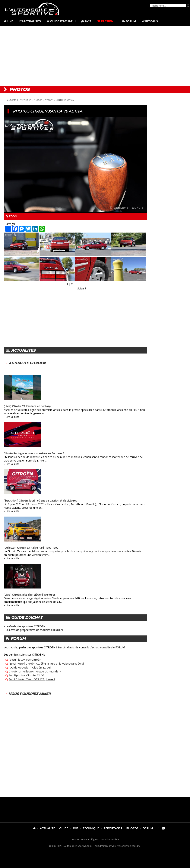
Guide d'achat (60, 21)
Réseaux (150, 21)
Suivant (82, 288)
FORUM (148, 828)
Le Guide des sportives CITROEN (25, 626)
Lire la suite (12, 417)
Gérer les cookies (110, 840)
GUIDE (64, 828)
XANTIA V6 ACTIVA (65, 100)
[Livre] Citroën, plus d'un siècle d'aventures (30, 595)
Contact (75, 840)
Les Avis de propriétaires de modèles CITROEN (34, 630)
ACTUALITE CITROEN (27, 363)
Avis (86, 21)
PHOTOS (38, 100)
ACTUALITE (47, 828)
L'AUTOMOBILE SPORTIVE (18, 100)
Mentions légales (90, 840)
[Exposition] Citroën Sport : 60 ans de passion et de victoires (40, 500)
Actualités (30, 21)
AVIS (75, 828)
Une (8, 21)
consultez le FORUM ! (113, 647)
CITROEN (49, 100)
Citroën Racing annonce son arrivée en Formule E (34, 453)
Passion (105, 21)
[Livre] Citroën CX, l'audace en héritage (27, 406)
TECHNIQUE (91, 828)
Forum (129, 21)
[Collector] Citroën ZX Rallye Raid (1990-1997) (32, 548)
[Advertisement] (95, 56)
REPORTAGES (113, 828)
